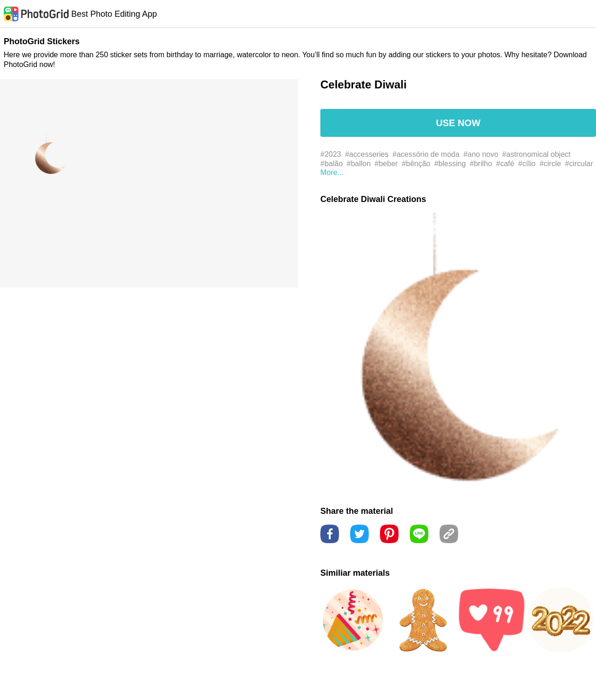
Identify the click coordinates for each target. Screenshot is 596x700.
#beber (386, 164)
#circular (579, 164)
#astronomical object (537, 154)
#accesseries (367, 154)
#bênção (416, 164)
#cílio (527, 164)
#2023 (331, 154)
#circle (550, 164)
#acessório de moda (426, 154)
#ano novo (481, 154)
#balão (332, 164)
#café (505, 164)
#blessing (450, 164)
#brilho (481, 164)
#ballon (359, 164)
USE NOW (458, 123)
